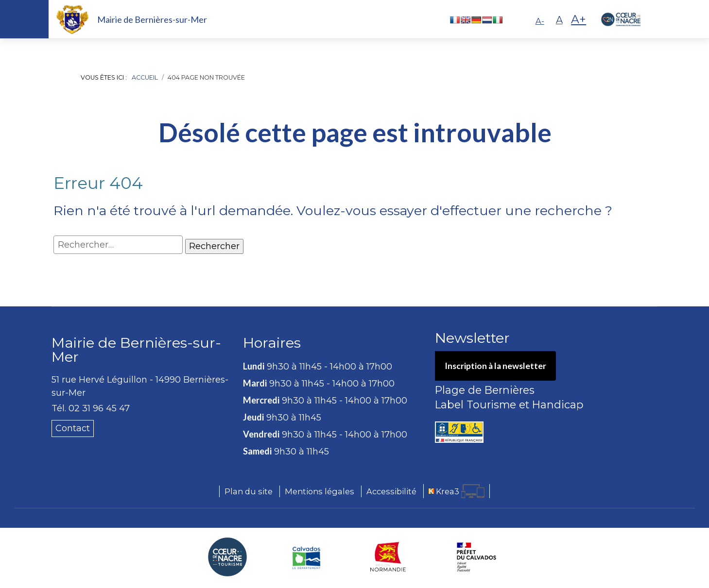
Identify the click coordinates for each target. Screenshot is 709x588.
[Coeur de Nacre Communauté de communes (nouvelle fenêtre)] (227, 557)
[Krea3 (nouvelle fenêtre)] (457, 491)
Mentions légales (320, 491)
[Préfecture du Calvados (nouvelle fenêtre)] (476, 557)
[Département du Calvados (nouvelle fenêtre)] (306, 557)
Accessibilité (391, 491)
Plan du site (249, 491)
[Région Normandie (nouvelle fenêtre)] (388, 557)
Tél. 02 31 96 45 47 (91, 408)
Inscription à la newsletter (496, 366)
